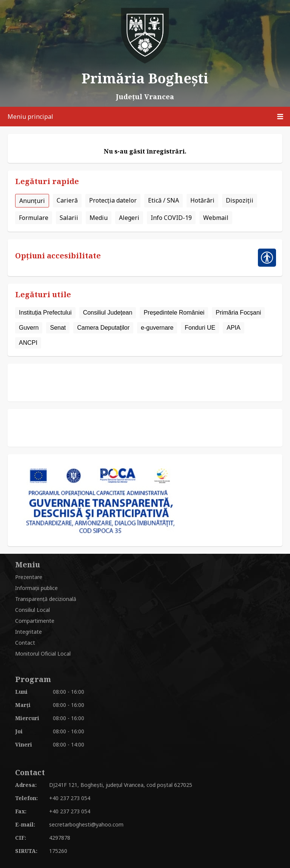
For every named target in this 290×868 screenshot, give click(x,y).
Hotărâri (202, 200)
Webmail (216, 218)
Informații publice (36, 588)
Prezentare (29, 577)
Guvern (29, 328)
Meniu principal (149, 117)
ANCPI (28, 343)
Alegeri (129, 218)
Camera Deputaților (103, 328)
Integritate (29, 632)
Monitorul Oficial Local (43, 654)
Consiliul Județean (108, 313)
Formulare (34, 218)
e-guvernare (157, 328)
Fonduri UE (200, 328)
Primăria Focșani (238, 313)
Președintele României (174, 313)
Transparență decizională (46, 599)
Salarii (69, 218)
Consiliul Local (32, 610)
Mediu (99, 218)
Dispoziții (240, 200)
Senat (58, 328)
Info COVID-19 (171, 218)
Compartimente (35, 621)
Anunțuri (32, 201)
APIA (233, 328)
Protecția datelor (113, 200)
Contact (25, 643)
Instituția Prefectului (45, 313)
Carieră (67, 200)
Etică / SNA (164, 200)
